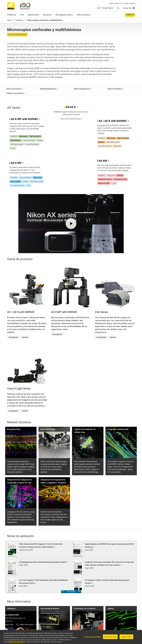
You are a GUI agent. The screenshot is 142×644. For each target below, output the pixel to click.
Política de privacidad (16, 642)
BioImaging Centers (64, 15)
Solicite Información (17, 34)
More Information (115, 89)
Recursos (47, 15)
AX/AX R (71, 107)
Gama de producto (14, 89)
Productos (12, 15)
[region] (71, 637)
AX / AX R (15, 49)
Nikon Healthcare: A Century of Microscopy (25, 6)
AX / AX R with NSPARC (113, 55)
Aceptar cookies (126, 637)
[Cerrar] (138, 637)
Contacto (130, 15)
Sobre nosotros (83, 15)
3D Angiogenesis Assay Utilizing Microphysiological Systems (43, 496)
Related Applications (48, 89)
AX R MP (53, 60)
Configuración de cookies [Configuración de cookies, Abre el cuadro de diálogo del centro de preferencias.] (93, 637)
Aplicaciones (34, 15)
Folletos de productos (15, 93)
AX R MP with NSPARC (25, 53)
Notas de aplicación (82, 89)
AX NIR (103, 95)
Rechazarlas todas (110, 637)
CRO (22, 15)
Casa (9, 20)
